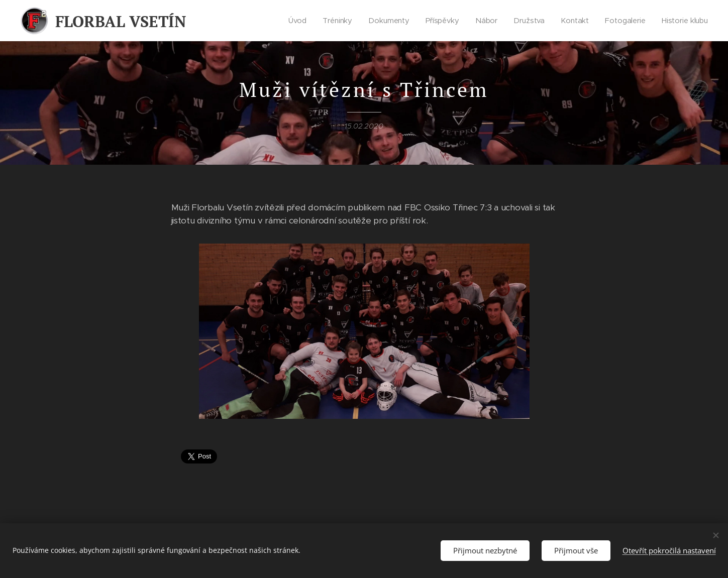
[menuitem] (299, 21)
